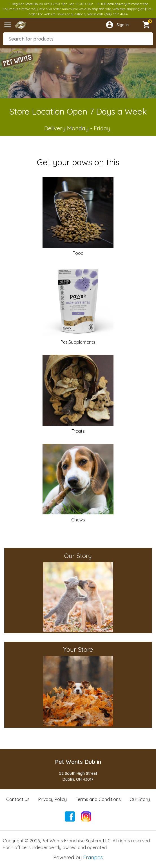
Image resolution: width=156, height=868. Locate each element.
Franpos (93, 857)
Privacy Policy (53, 799)
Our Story (140, 799)
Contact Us (18, 799)
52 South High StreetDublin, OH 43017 (78, 776)
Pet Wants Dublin (78, 762)
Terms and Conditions (98, 799)
